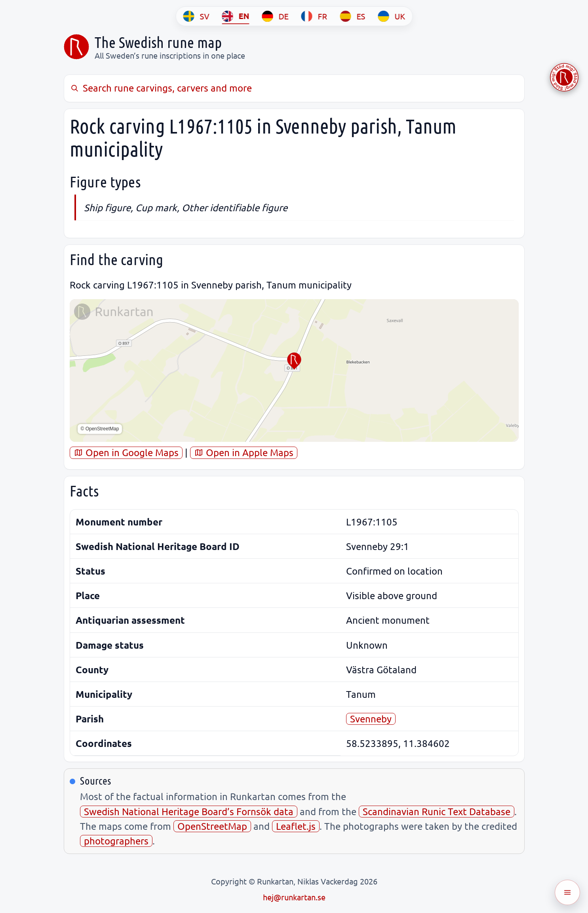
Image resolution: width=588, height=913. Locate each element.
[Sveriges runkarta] (76, 47)
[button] (294, 361)
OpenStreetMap (212, 826)
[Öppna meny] (567, 892)
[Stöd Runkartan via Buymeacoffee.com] (564, 77)
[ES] (352, 16)
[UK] (391, 16)
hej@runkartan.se (294, 897)
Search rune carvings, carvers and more (161, 88)
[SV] (196, 16)
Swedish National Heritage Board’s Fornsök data (189, 811)
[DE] (275, 16)
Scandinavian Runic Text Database (437, 811)
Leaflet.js (296, 826)
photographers (116, 841)
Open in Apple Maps (244, 452)
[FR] (314, 16)
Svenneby (371, 719)
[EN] (235, 16)
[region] (294, 371)
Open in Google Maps (126, 452)
